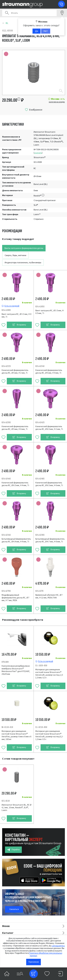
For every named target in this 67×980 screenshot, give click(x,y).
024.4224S (40, 366)
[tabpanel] (33, 426)
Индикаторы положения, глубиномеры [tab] (23, 263)
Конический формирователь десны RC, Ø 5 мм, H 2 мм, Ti (15, 372)
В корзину (19, 325)
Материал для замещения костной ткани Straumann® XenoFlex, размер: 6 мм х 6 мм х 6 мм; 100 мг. (16, 735)
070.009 (5, 662)
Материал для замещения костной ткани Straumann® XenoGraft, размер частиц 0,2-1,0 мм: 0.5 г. (49, 735)
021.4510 (6, 801)
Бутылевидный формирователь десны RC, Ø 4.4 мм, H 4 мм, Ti (16, 540)
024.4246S (40, 479)
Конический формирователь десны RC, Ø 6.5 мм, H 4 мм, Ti (15, 484)
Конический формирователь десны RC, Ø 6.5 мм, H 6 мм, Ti (49, 484)
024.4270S (6, 591)
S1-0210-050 (41, 727)
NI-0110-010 (7, 727)
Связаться (14, 909)
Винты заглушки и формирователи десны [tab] (24, 248)
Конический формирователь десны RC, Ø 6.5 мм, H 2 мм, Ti (49, 428)
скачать (38, 153)
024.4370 (39, 591)
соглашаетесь (58, 946)
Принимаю (34, 962)
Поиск (7, 13)
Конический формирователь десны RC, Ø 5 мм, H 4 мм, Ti (49, 372)
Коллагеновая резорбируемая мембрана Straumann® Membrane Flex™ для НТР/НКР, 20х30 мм (16, 670)
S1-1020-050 (41, 665)
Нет (46, 31)
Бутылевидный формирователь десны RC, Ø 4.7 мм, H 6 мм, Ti (50, 540)
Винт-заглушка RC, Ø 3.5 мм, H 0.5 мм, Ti (49, 312)
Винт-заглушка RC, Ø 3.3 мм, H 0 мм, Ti (16, 316)
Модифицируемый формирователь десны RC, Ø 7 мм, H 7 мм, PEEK (15, 598)
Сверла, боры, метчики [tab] (15, 255)
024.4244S (6, 479)
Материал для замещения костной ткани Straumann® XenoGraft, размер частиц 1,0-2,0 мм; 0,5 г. (49, 674)
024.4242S (40, 422)
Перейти (13, 850)
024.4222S (6, 366)
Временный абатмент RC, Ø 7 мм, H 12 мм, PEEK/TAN (49, 596)
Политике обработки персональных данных (46, 954)
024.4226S (6, 422)
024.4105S (40, 306)
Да (37, 31)
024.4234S (6, 535)
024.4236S (40, 535)
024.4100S (6, 310)
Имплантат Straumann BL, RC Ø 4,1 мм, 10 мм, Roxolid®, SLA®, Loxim (16, 808)
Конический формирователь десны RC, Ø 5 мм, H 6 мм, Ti (15, 428)
